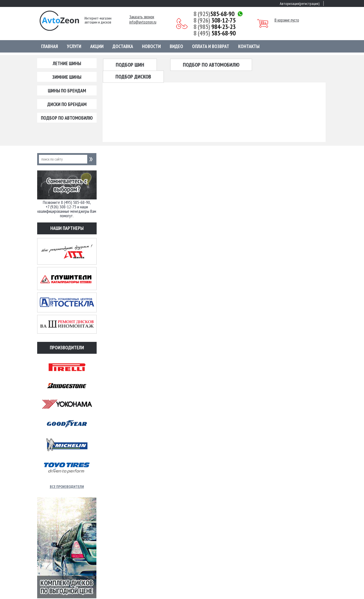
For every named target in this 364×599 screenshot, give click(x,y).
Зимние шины (67, 77)
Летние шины (67, 63)
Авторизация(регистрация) (300, 3)
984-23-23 (215, 27)
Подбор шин (130, 65)
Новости (151, 46)
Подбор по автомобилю (67, 118)
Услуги (74, 46)
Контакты (249, 46)
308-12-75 (215, 20)
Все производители (67, 487)
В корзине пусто (287, 20)
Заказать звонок (142, 17)
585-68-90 (214, 14)
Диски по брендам (67, 104)
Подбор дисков (133, 77)
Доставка (123, 46)
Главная (50, 46)
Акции (97, 46)
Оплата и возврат (211, 46)
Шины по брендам (67, 91)
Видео (176, 46)
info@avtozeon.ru (143, 22)
